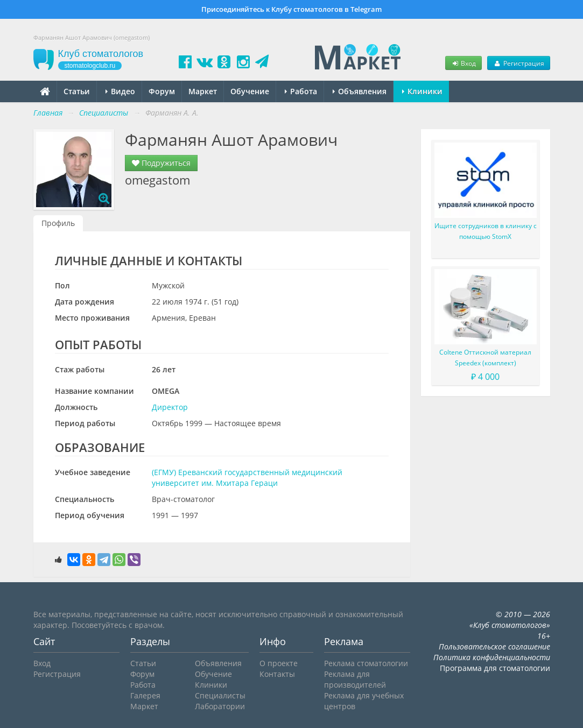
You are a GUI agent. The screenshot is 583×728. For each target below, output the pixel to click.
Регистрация (518, 63)
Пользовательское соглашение (494, 646)
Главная (48, 113)
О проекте (279, 663)
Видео (120, 91)
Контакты (277, 674)
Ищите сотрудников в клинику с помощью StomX (486, 231)
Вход (463, 63)
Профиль (58, 223)
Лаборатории (220, 706)
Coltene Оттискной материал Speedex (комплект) (485, 358)
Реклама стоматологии (366, 663)
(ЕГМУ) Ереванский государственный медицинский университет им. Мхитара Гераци (247, 478)
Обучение (250, 91)
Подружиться (161, 163)
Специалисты (220, 695)
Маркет (203, 91)
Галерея (145, 695)
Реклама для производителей (355, 679)
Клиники (422, 91)
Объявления (360, 91)
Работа (301, 91)
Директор (170, 407)
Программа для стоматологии (495, 668)
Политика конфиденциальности (492, 657)
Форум (162, 91)
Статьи (77, 91)
